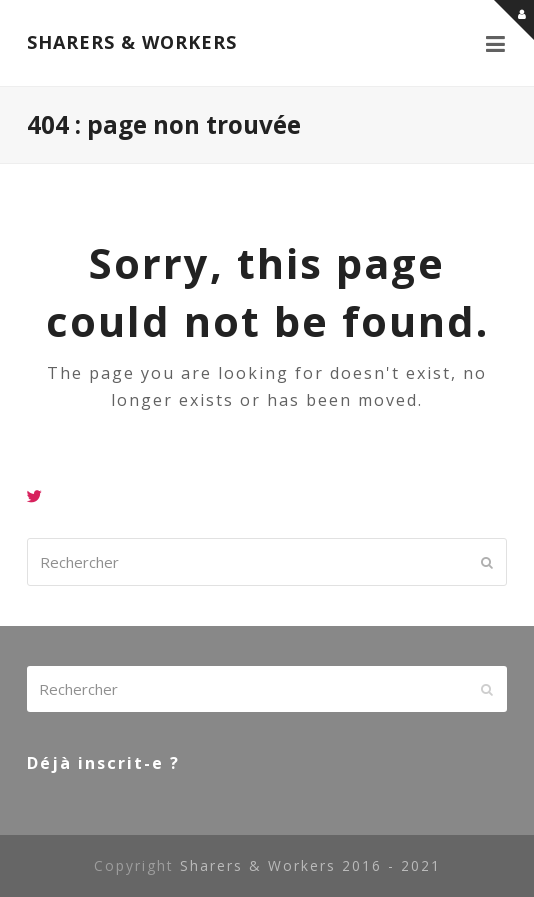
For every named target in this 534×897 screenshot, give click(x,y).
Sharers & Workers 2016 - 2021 (310, 865)
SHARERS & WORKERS (132, 42)
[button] (496, 43)
